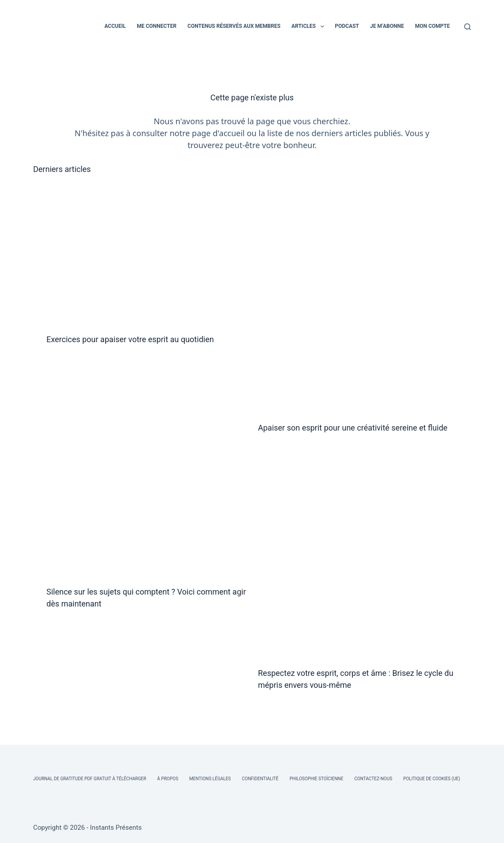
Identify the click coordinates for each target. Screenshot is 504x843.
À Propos (168, 779)
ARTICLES (309, 27)
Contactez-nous (373, 779)
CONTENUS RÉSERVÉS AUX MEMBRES (234, 26)
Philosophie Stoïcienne (316, 779)
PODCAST (347, 26)
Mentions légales (210, 779)
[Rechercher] (468, 27)
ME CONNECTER (157, 26)
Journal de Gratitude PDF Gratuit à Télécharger (90, 779)
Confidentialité (260, 779)
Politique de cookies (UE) (432, 779)
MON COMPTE (433, 26)
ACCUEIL (115, 26)
